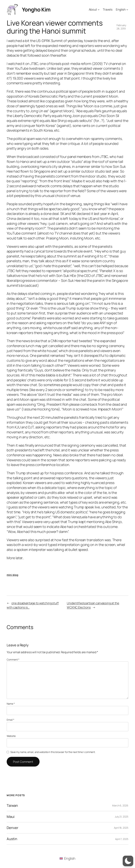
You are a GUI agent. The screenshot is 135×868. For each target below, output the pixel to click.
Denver (12, 828)
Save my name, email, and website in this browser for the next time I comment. (53, 752)
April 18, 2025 (121, 828)
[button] (128, 861)
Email (10, 720)
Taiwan (12, 806)
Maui (11, 817)
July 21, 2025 (122, 817)
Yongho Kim (36, 9)
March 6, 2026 (120, 805)
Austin (12, 839)
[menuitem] (67, 858)
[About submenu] (99, 9)
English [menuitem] (70, 858)
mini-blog (12, 575)
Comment (13, 660)
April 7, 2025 (122, 839)
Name (11, 704)
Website (11, 736)
